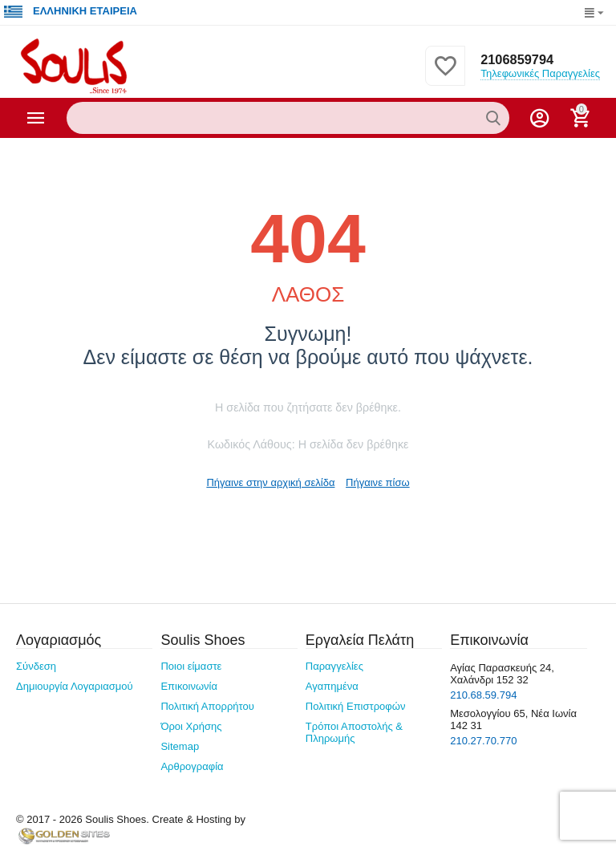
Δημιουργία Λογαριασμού (75, 686)
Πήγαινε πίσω (378, 482)
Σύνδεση (36, 666)
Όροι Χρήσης (191, 726)
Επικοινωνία (189, 686)
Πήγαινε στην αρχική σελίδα (270, 482)
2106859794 (516, 60)
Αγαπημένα (332, 686)
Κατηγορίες (36, 118)
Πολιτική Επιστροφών (356, 706)
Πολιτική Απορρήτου (207, 706)
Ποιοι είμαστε (191, 666)
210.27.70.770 (483, 741)
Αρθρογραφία (192, 766)
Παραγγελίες (334, 666)
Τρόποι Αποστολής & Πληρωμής (354, 732)
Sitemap (180, 746)
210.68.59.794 (483, 695)
